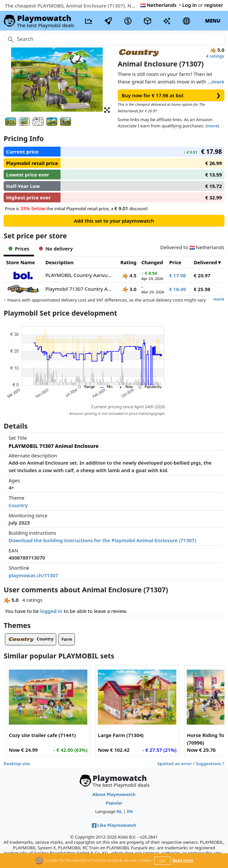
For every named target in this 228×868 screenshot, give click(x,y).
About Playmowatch (114, 794)
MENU (213, 21)
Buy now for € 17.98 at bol (171, 95)
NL (119, 811)
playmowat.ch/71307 (33, 575)
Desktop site (17, 764)
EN (130, 811)
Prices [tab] (19, 249)
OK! (162, 861)
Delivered (205, 262)
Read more (183, 860)
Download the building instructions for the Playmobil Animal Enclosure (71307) (102, 540)
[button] (107, 110)
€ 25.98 (202, 289)
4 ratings (215, 56)
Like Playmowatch (114, 825)
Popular (114, 803)
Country (18, 505)
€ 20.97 (202, 275)
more (218, 82)
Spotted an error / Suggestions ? (191, 764)
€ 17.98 (177, 275)
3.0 (129, 289)
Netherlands (158, 5)
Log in (190, 5)
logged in (51, 611)
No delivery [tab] (56, 249)
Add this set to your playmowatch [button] (114, 221)
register (214, 5)
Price (175, 262)
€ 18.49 (177, 289)
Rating (128, 262)
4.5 (129, 275)
